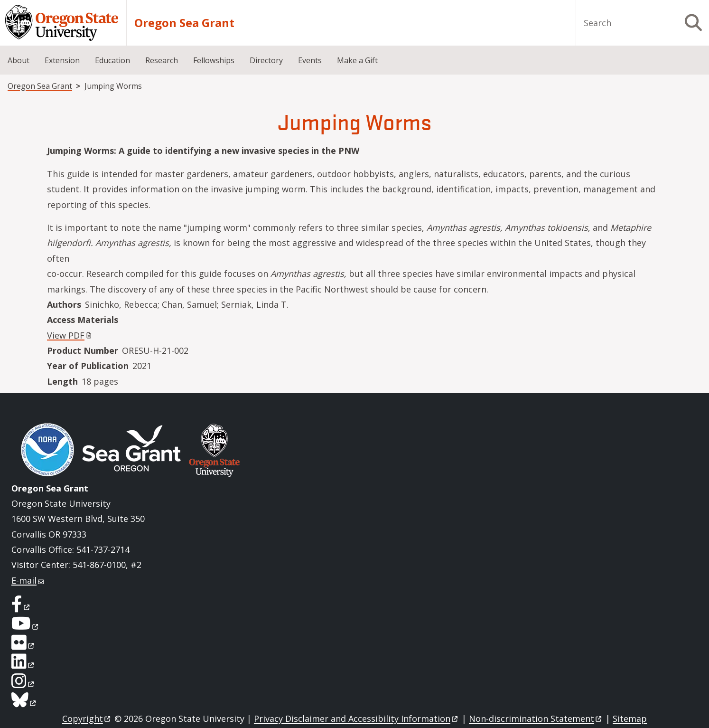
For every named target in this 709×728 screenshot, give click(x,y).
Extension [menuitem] (62, 60)
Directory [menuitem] (266, 60)
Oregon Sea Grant (184, 23)
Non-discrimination (536, 719)
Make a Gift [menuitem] (357, 60)
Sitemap (630, 719)
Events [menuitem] (310, 60)
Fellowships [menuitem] (214, 60)
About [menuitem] (19, 60)
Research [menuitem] (162, 60)
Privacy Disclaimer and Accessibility (357, 719)
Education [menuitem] (112, 60)
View (70, 335)
